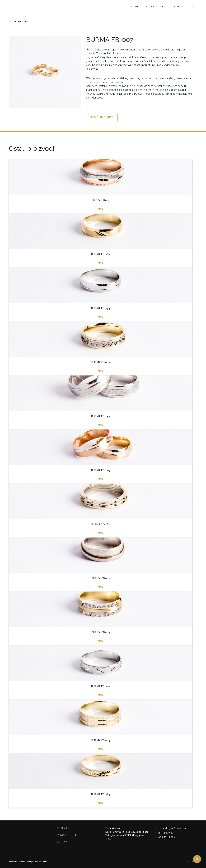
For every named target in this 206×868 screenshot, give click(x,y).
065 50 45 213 (164, 837)
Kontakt (180, 7)
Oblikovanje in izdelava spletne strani (28, 862)
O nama (135, 7)
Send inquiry (102, 117)
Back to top (192, 862)
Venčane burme (157, 7)
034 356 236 (163, 833)
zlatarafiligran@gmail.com (171, 828)
